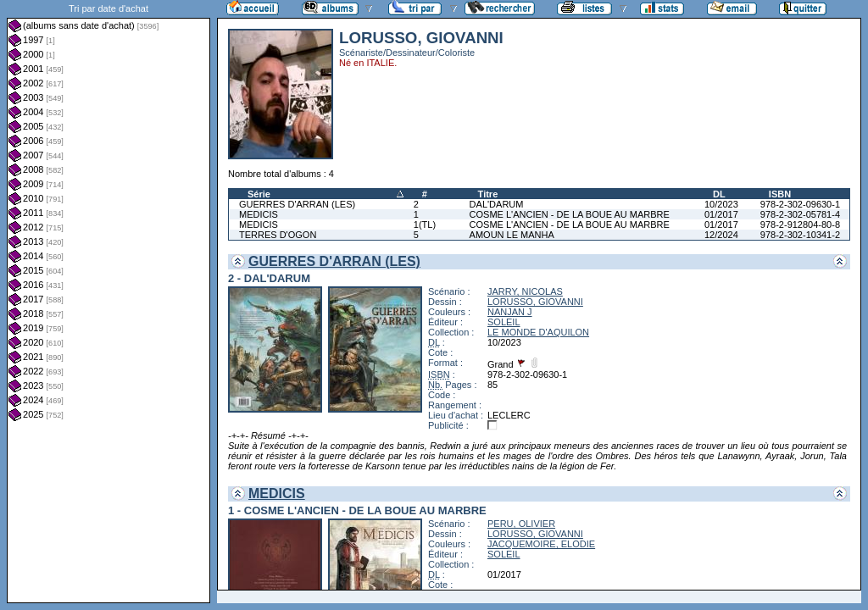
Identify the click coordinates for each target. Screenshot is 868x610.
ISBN (780, 194)
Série (259, 194)
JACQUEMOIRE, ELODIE (541, 544)
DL (719, 194)
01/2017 (721, 214)
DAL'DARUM (497, 204)
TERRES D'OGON (278, 235)
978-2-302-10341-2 (800, 235)
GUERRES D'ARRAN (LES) (297, 204)
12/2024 (721, 235)
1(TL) (425, 225)
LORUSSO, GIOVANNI (535, 302)
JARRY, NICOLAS (525, 291)
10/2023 (721, 204)
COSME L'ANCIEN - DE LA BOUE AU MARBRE (570, 214)
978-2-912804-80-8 (800, 225)
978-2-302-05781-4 (800, 214)
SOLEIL (504, 322)
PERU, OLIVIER (521, 524)
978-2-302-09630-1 (800, 204)
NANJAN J (510, 312)
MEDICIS (259, 214)
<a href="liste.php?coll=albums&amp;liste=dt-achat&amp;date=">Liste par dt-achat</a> (108, 302)
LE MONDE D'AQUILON (538, 332)
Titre (488, 194)
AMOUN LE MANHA (512, 235)
